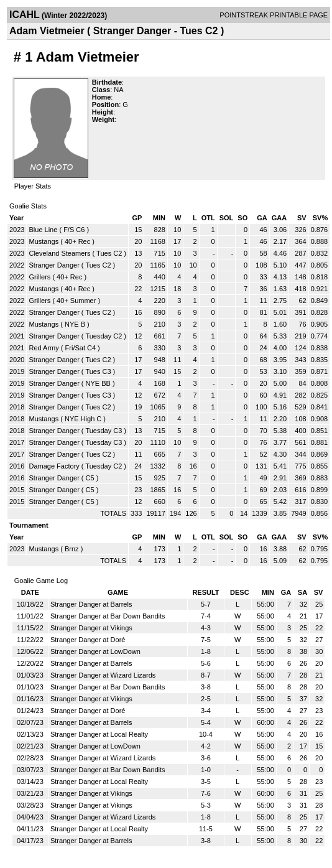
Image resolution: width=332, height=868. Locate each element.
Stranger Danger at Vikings (91, 628)
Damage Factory (54, 466)
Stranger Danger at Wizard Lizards (103, 675)
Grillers (39, 277)
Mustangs (44, 241)
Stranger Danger (54, 265)
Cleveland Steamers (59, 253)
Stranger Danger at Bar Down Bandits (108, 616)
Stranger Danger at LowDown (95, 651)
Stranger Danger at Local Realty (99, 734)
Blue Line (43, 230)
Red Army (44, 348)
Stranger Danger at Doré (88, 640)
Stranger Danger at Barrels (91, 604)
